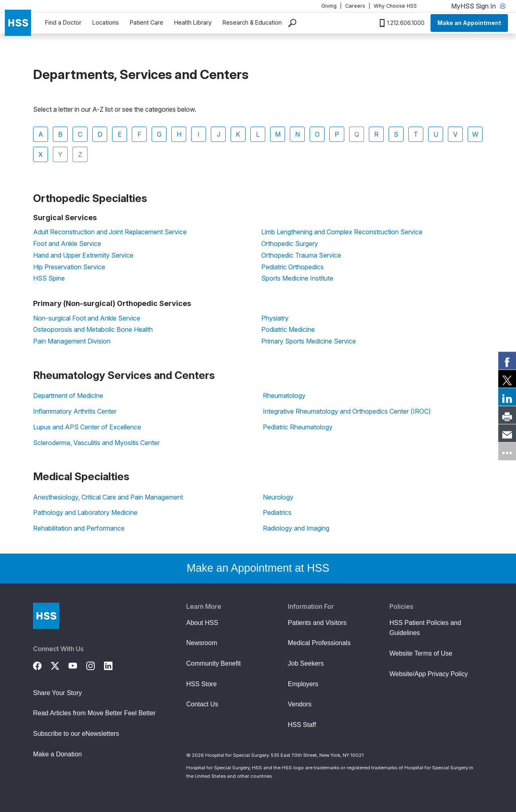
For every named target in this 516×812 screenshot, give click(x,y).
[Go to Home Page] (46, 616)
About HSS (202, 623)
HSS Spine (49, 278)
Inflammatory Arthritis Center (75, 411)
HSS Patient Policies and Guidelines (425, 628)
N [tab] (298, 134)
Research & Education (252, 22)
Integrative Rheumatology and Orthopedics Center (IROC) (347, 411)
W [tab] (475, 134)
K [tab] (238, 134)
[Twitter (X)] (60, 665)
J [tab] (218, 134)
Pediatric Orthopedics (292, 267)
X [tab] (41, 154)
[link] (507, 361)
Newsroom (202, 643)
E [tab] (120, 134)
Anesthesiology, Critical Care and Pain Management (108, 497)
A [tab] (41, 134)
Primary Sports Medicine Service (309, 341)
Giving (329, 6)
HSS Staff (302, 725)
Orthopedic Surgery (290, 244)
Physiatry (275, 318)
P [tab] (337, 134)
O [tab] (317, 134)
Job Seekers (306, 663)
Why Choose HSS (395, 6)
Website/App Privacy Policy (429, 674)
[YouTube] (77, 665)
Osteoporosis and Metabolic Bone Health (93, 329)
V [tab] (455, 134)
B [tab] (60, 134)
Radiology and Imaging (296, 528)
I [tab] (199, 134)
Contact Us (202, 704)
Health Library (193, 22)
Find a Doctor (63, 22)
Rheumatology (284, 396)
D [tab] (100, 134)
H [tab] (179, 134)
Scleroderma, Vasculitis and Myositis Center (96, 443)
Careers (355, 6)
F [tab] (139, 134)
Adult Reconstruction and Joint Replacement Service (110, 232)
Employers (303, 684)
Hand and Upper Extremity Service (83, 255)
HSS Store (202, 684)
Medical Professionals (319, 643)
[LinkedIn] (113, 665)
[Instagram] (95, 665)
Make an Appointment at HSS (258, 568)
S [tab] (396, 134)
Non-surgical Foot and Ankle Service (87, 318)
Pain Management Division (72, 341)
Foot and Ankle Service (67, 244)
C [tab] (80, 134)
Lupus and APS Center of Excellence (87, 427)
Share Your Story (57, 693)
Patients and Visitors (317, 623)
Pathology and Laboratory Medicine (85, 512)
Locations (106, 22)
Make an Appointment (469, 23)
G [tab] (159, 134)
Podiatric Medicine (288, 329)
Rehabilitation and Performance (79, 528)
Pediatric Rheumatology (298, 427)
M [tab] (278, 134)
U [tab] (436, 134)
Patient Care (147, 22)
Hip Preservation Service (69, 267)
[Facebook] (42, 665)
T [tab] (416, 134)
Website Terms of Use (421, 653)
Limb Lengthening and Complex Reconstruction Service (342, 232)
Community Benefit (213, 663)
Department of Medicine (68, 396)
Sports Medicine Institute (297, 278)
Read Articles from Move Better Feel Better (94, 713)
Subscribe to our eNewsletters (76, 734)
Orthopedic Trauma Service (301, 255)
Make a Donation (57, 754)
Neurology (278, 497)
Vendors (300, 704)
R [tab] (376, 134)
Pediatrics (277, 512)
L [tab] (258, 134)
